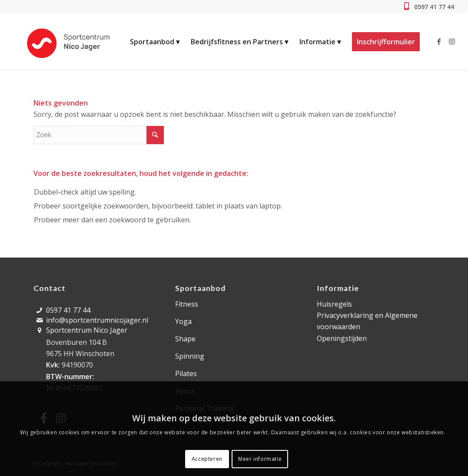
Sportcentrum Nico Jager (87, 330)
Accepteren (207, 459)
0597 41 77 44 (433, 7)
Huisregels (334, 304)
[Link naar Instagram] (452, 41)
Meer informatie (260, 459)
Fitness (187, 304)
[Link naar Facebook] (439, 41)
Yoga (183, 321)
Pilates (186, 374)
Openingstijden (342, 338)
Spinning (190, 356)
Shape (185, 339)
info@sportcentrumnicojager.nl (97, 320)
